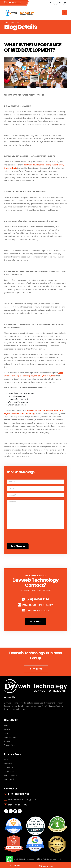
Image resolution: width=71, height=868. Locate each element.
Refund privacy (11, 775)
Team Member (10, 737)
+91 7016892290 (15, 3)
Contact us (9, 771)
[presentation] (26, 536)
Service (7, 729)
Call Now (15, 865)
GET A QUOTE (36, 669)
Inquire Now (46, 866)
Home (6, 23)
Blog (6, 733)
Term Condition (11, 779)
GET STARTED (36, 621)
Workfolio (8, 764)
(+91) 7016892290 (38, 599)
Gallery (7, 741)
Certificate (9, 768)
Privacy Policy (10, 745)
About (7, 760)
